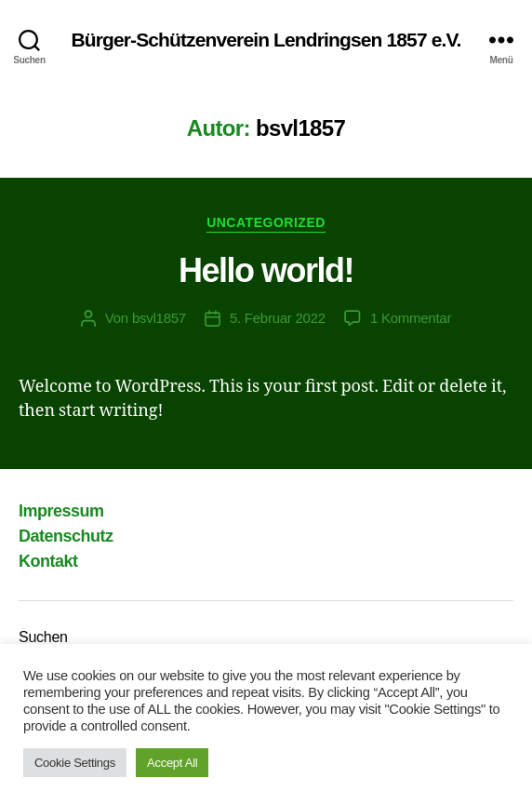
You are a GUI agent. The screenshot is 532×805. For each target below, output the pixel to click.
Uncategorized (266, 222)
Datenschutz (66, 536)
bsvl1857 (159, 318)
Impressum (61, 511)
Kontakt (48, 561)
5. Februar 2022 (278, 318)
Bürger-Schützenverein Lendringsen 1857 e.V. (266, 40)
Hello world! (266, 270)
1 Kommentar (411, 318)
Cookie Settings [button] (75, 763)
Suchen (43, 637)
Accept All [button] (172, 763)
